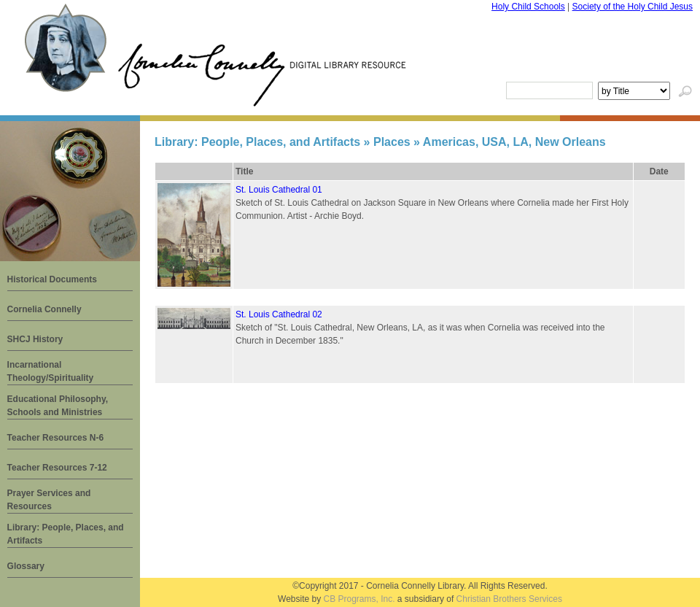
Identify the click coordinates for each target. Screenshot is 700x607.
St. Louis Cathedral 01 (279, 190)
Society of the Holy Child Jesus (633, 7)
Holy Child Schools (528, 7)
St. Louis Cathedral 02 (279, 314)
